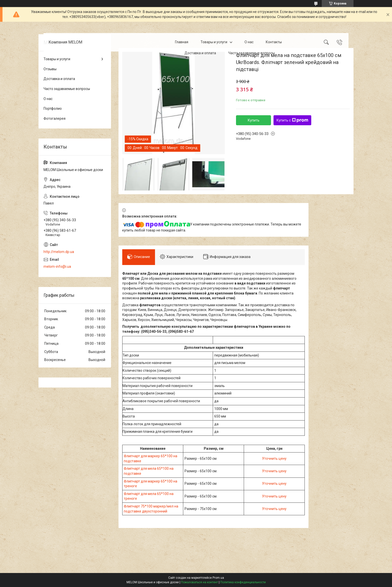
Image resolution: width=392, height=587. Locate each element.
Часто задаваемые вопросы (251, 53)
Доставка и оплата (200, 53)
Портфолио (53, 108)
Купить (254, 120)
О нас (249, 42)
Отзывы (50, 69)
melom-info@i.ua (57, 266)
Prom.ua (218, 578)
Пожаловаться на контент (199, 582)
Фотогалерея (54, 118)
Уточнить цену (274, 458)
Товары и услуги (214, 42)
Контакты (274, 42)
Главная (182, 42)
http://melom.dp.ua (59, 252)
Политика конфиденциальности (243, 582)
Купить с (292, 120)
